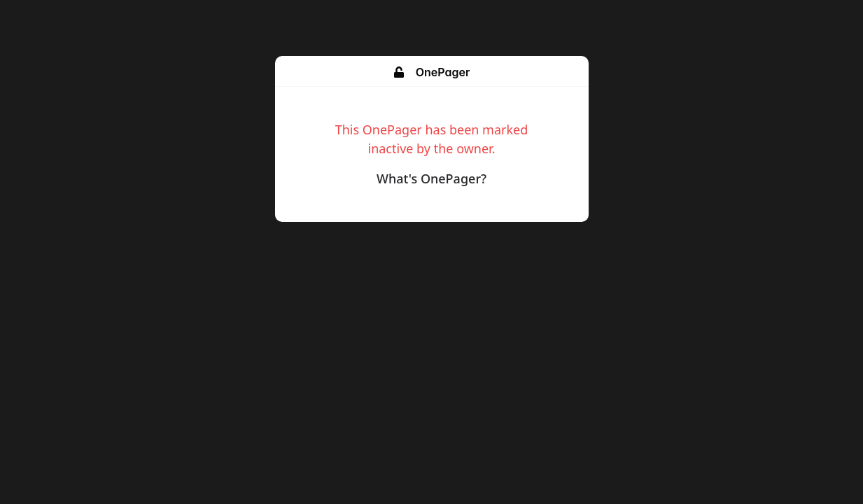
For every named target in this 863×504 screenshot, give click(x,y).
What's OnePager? (431, 178)
